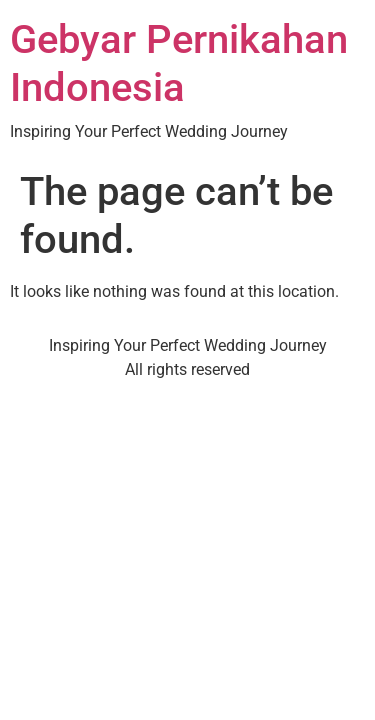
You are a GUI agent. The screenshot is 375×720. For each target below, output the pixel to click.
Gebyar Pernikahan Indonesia (179, 63)
